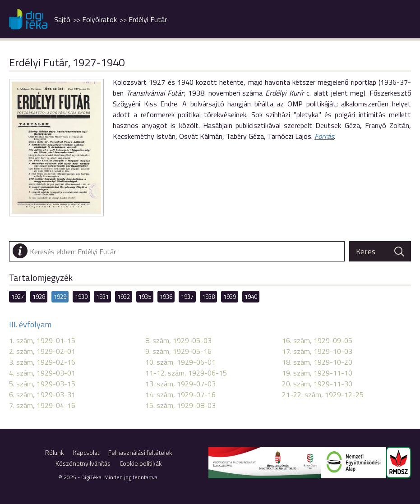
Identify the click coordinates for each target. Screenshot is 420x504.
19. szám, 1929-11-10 (317, 373)
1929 (60, 297)
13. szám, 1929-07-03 (180, 384)
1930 (81, 297)
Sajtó (62, 19)
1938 (208, 297)
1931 (102, 297)
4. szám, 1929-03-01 (42, 373)
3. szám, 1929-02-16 (42, 362)
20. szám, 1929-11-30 (317, 384)
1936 (166, 297)
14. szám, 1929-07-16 (180, 394)
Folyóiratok (99, 19)
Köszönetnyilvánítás (83, 463)
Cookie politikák (141, 463)
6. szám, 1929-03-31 (42, 394)
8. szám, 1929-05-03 (178, 340)
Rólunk (55, 452)
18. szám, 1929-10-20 (317, 362)
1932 (124, 297)
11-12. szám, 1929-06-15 (186, 373)
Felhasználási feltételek (140, 452)
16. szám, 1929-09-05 (317, 340)
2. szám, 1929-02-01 (42, 351)
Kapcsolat (86, 452)
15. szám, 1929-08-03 (180, 405)
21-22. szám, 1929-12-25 (323, 394)
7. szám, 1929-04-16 (42, 405)
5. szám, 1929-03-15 (42, 384)
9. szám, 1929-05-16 (178, 351)
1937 (187, 297)
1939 (230, 297)
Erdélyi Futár (148, 19)
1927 (18, 297)
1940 (251, 297)
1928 (39, 297)
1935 (145, 297)
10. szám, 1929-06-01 (180, 362)
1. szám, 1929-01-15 (42, 340)
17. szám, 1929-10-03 (317, 351)
